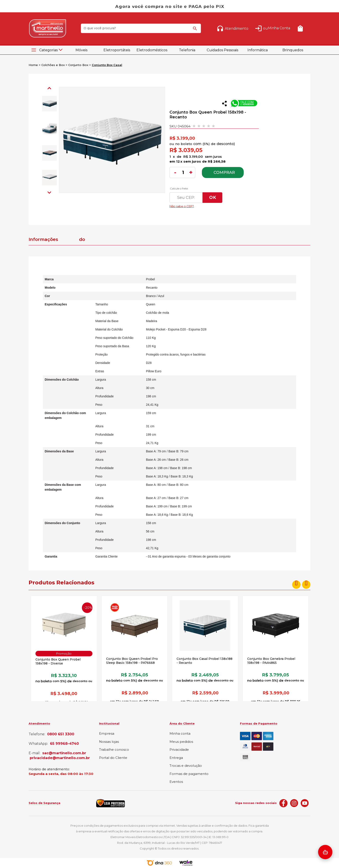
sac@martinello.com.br (64, 753)
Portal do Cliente (113, 758)
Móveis (81, 50)
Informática (258, 50)
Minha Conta (279, 28)
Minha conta (180, 734)
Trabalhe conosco (114, 750)
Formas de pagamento (189, 774)
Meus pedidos (181, 742)
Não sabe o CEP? (211, 205)
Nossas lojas (109, 742)
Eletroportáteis (117, 50)
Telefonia (187, 50)
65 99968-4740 (64, 744)
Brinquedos (293, 50)
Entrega (176, 758)
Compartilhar (224, 104)
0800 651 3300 (61, 734)
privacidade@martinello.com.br (60, 758)
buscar (196, 30)
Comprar (224, 172)
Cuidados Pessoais (222, 50)
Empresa (107, 734)
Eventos (176, 782)
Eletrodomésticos (152, 50)
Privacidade (179, 750)
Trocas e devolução (186, 766)
